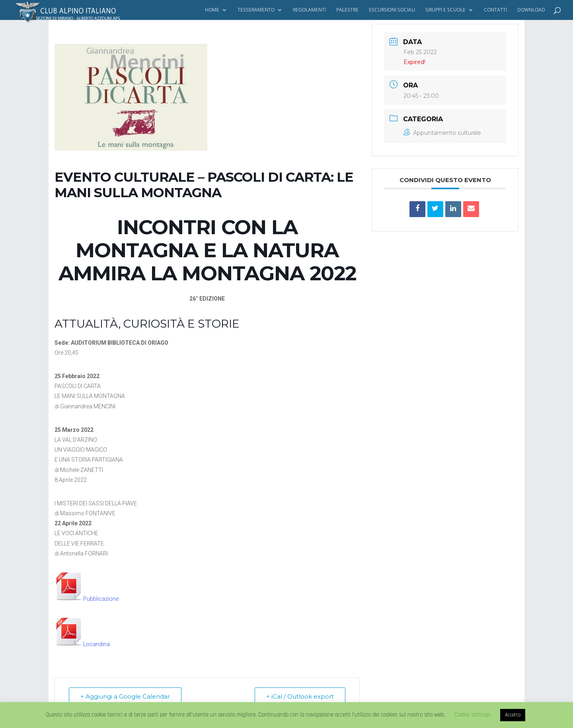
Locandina (82, 644)
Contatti (495, 10)
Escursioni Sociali (392, 10)
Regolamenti (309, 10)
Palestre (347, 10)
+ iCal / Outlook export (300, 696)
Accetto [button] (513, 715)
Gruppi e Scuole (445, 10)
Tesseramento (256, 10)
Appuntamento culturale (442, 133)
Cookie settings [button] (472, 715)
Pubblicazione (87, 599)
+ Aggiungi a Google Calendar (125, 696)
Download (531, 10)
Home (212, 10)
